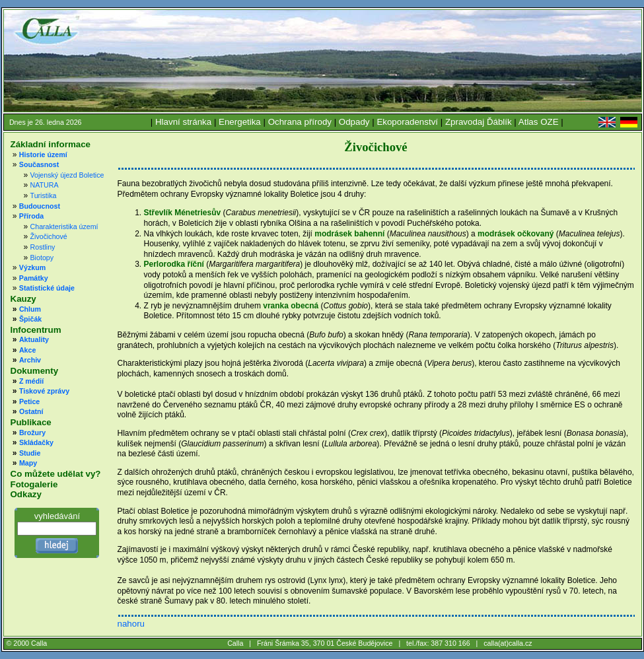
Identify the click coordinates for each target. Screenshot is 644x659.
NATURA (45, 185)
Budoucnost (40, 206)
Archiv (30, 360)
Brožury (32, 433)
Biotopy (42, 258)
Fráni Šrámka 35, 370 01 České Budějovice (325, 643)
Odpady (354, 122)
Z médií (31, 381)
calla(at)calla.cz (508, 643)
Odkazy (26, 494)
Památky (34, 278)
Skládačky (36, 442)
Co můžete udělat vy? (56, 474)
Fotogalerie (34, 484)
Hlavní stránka (183, 122)
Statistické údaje (47, 288)
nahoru (131, 624)
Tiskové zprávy (44, 391)
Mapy (28, 463)
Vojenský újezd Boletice (67, 175)
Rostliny (43, 247)
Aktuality (34, 339)
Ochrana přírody (300, 122)
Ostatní (31, 411)
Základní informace (51, 144)
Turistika (44, 195)
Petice (29, 401)
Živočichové (49, 236)
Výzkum (32, 267)
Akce (27, 350)
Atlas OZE (539, 122)
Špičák (30, 319)
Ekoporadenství (407, 122)
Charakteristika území (64, 226)
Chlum (30, 309)
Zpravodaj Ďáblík (479, 122)
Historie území (43, 155)
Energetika (240, 122)
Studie (30, 453)
